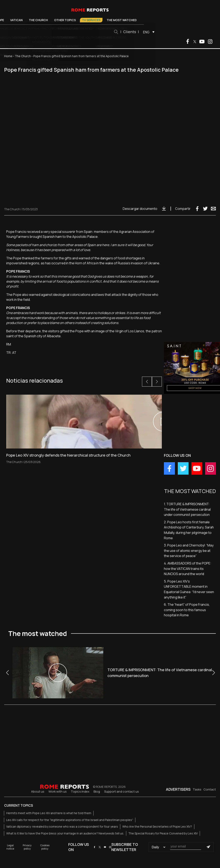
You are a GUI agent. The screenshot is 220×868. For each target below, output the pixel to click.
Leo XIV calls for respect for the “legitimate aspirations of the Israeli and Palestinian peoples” (70, 820)
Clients (151, 32)
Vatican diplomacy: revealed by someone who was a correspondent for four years (62, 826)
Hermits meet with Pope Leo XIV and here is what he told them (49, 813)
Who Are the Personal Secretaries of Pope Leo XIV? (157, 826)
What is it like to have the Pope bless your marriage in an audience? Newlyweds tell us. (65, 833)
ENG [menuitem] (168, 32)
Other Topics (86, 20)
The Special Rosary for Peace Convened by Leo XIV (163, 833)
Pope (22, 20)
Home (8, 56)
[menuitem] (169, 32)
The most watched (143, 20)
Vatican (38, 20)
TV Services (113, 20)
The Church (60, 20)
